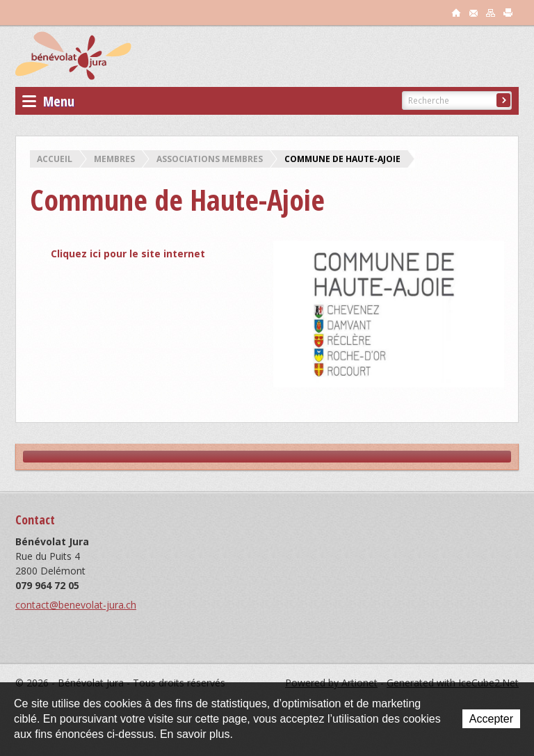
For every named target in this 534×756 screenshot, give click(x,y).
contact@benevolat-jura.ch (76, 605)
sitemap (491, 13)
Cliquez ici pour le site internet (128, 254)
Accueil (55, 159)
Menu (48, 101)
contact (474, 13)
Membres (114, 159)
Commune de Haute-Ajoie (342, 159)
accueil (456, 13)
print (508, 13)
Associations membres (210, 159)
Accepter (491, 719)
